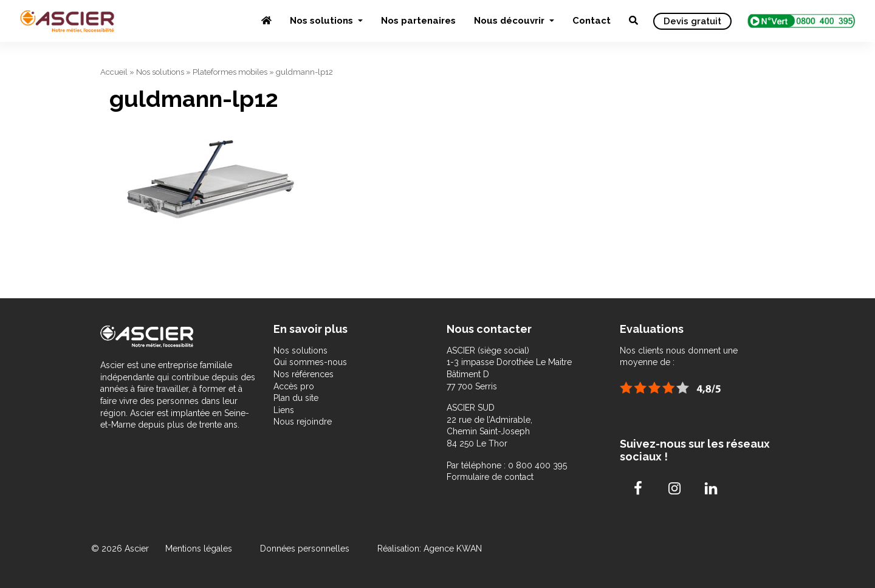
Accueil (114, 72)
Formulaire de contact (490, 477)
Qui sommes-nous (310, 362)
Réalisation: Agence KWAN (430, 549)
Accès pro (294, 386)
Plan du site (296, 398)
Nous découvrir (510, 21)
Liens (284, 410)
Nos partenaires (418, 21)
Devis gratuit (692, 21)
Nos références (304, 374)
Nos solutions (323, 21)
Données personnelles (305, 549)
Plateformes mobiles (230, 72)
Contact (592, 21)
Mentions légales (200, 549)
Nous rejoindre (303, 422)
